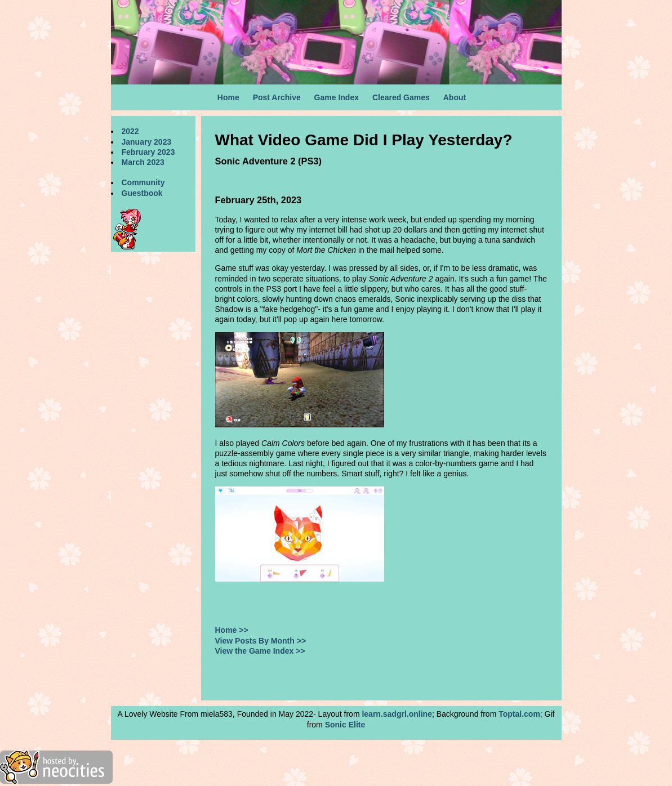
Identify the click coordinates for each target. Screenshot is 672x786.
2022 (130, 131)
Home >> (232, 630)
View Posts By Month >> (261, 641)
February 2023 (148, 152)
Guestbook (142, 193)
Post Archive (277, 97)
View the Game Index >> (260, 651)
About (455, 97)
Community (143, 182)
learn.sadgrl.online (397, 714)
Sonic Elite (345, 725)
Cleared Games (401, 97)
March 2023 (143, 162)
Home (228, 97)
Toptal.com (519, 714)
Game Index (337, 97)
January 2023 (147, 142)
